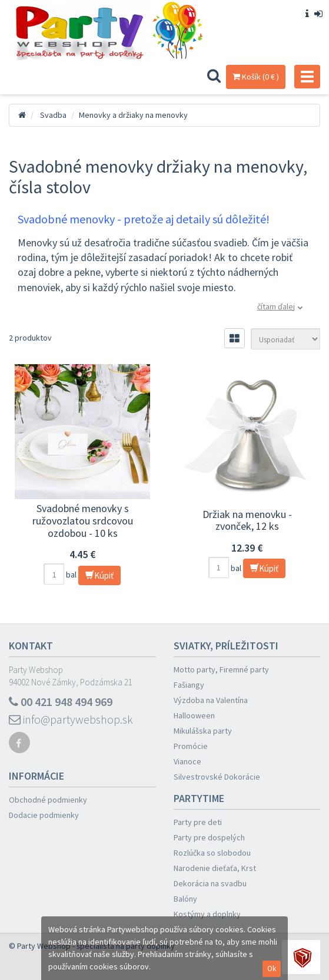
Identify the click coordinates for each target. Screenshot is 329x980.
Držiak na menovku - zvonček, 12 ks (247, 520)
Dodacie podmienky (44, 815)
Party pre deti (198, 822)
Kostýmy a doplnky (207, 914)
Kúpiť (99, 575)
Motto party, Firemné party (221, 669)
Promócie (191, 746)
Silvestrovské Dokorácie (217, 777)
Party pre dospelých (209, 837)
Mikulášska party (203, 731)
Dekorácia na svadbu (210, 883)
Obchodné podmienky (48, 800)
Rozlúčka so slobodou (212, 853)
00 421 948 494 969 (61, 702)
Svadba (53, 115)
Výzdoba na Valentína (211, 700)
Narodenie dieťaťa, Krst (215, 868)
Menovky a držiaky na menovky (133, 115)
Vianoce (187, 761)
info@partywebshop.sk (71, 719)
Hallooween (194, 715)
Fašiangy (189, 685)
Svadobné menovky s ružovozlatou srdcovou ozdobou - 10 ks (83, 520)
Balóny (185, 899)
